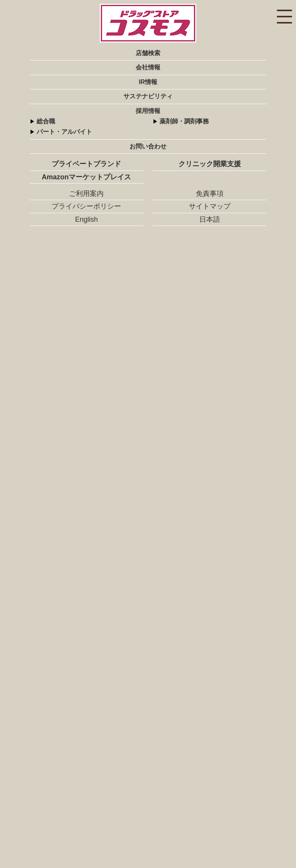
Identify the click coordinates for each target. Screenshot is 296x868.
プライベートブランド (86, 164)
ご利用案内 (86, 194)
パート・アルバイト (64, 132)
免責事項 (210, 194)
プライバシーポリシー (86, 206)
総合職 (46, 121)
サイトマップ (210, 206)
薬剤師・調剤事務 (184, 121)
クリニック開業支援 (210, 164)
